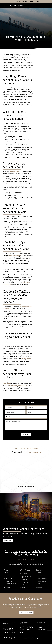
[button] (48, 6)
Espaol (22, 633)
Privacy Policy (11, 639)
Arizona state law (14, 172)
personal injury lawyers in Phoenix (18, 385)
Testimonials (30, 628)
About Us (22, 626)
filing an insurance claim (15, 255)
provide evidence (27, 358)
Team (21, 628)
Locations (29, 626)
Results (29, 629)
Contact (29, 631)
